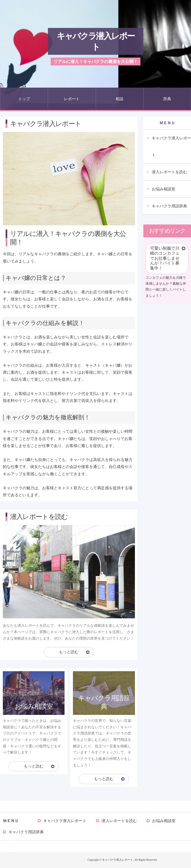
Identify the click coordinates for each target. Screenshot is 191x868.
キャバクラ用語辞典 (169, 206)
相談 (119, 99)
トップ (24, 99)
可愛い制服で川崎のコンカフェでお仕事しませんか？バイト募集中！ (165, 258)
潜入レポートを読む (169, 172)
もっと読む (69, 652)
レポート (72, 99)
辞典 (167, 99)
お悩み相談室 (164, 189)
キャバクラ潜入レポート (95, 41)
